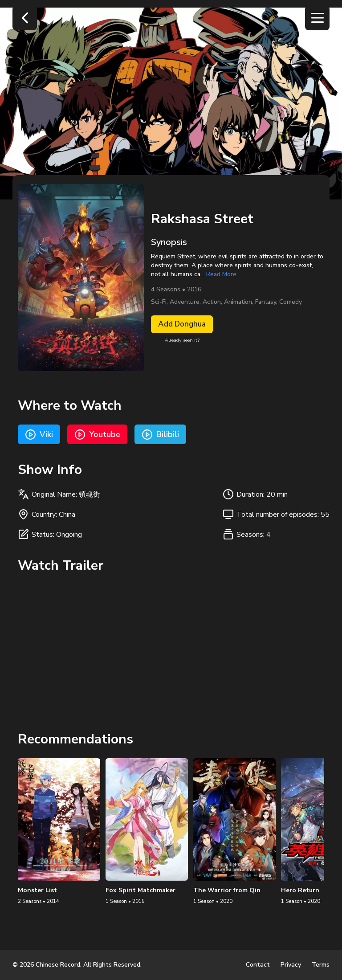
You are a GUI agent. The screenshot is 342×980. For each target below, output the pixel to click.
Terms (321, 965)
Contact (258, 965)
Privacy (291, 965)
